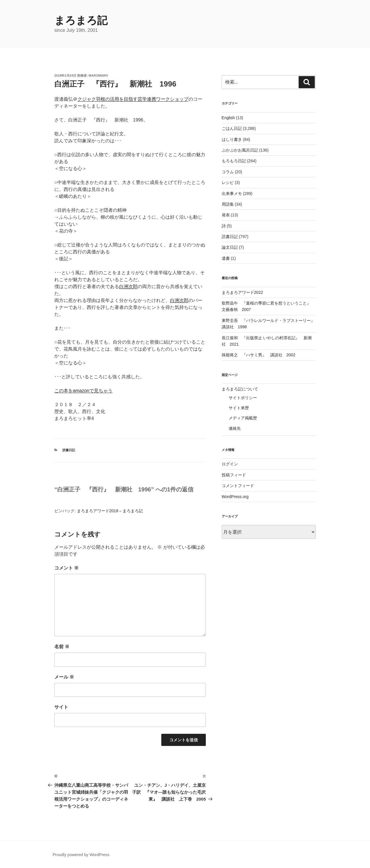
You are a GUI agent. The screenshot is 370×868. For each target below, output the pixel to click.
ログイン (230, 464)
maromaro (98, 75)
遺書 (226, 258)
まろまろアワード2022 (242, 292)
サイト (61, 707)
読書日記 (69, 450)
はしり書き (232, 139)
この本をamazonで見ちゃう (83, 391)
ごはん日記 (232, 128)
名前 (62, 647)
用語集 (228, 204)
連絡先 (235, 428)
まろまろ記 (81, 20)
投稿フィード (234, 475)
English (228, 118)
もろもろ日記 (234, 161)
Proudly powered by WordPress (81, 855)
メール (64, 677)
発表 (226, 215)
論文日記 (230, 247)
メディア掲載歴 (243, 418)
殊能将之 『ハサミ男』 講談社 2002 (259, 355)
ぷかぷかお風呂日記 (240, 150)
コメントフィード (238, 486)
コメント (66, 568)
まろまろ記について (240, 389)
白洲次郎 (128, 286)
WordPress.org (235, 497)
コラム (228, 172)
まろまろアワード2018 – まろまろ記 (110, 511)
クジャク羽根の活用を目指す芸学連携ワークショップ (133, 99)
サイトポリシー (243, 398)
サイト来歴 (239, 408)
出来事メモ (232, 193)
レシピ (228, 183)
